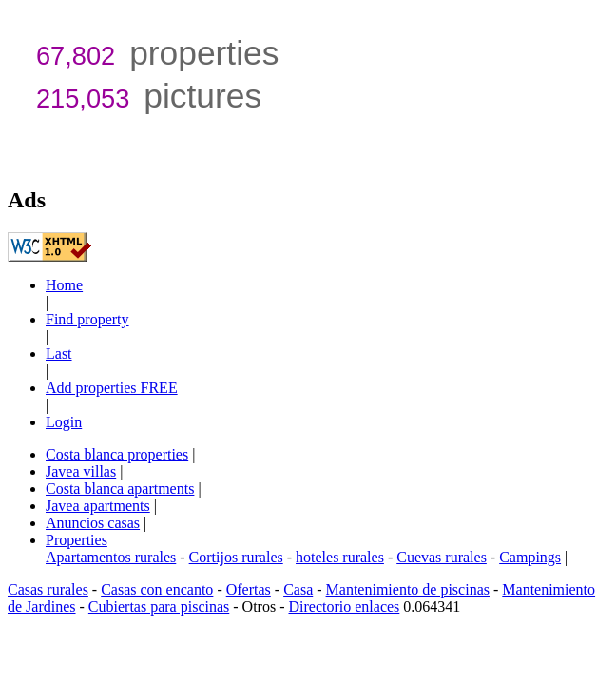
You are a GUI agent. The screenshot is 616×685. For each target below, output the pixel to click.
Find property (87, 319)
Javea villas (81, 471)
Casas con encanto (157, 589)
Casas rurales (48, 589)
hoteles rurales (340, 557)
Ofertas (249, 589)
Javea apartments (98, 506)
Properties (77, 540)
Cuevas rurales (442, 557)
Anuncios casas (93, 523)
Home (64, 285)
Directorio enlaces (344, 607)
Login (64, 422)
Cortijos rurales (236, 557)
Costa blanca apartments (120, 489)
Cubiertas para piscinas (159, 607)
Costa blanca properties (117, 454)
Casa (298, 589)
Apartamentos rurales (111, 557)
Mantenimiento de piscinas (408, 589)
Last (59, 353)
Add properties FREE (112, 388)
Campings (530, 557)
